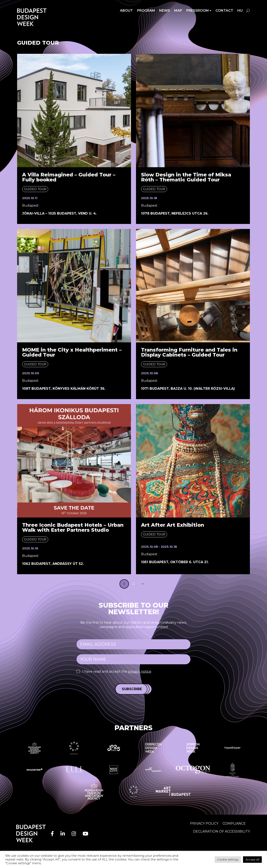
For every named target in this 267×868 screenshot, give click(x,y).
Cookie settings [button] (228, 859)
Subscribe (132, 689)
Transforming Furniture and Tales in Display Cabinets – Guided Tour (189, 352)
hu (240, 11)
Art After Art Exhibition (173, 525)
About (126, 11)
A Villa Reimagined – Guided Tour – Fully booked (69, 177)
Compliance (234, 823)
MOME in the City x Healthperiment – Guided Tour (72, 352)
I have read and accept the (117, 671)
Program (146, 11)
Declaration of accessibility (222, 831)
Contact (224, 11)
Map (178, 11)
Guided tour (35, 189)
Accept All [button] (252, 859)
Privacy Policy (204, 823)
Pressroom (198, 11)
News (165, 11)
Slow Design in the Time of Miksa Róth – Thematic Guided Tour (186, 177)
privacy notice (140, 671)
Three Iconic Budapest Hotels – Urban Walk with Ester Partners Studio (73, 527)
